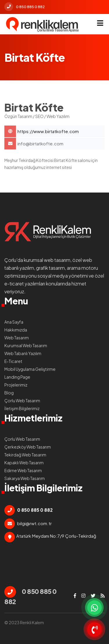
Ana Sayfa (14, 322)
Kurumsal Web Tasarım (26, 345)
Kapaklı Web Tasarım (24, 463)
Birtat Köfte (61, 131)
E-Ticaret (13, 361)
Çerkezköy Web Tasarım (28, 447)
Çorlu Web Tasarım (22, 400)
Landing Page (17, 377)
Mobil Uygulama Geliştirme (30, 369)
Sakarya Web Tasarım (25, 478)
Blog (9, 393)
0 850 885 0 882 (25, 7)
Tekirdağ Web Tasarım (25, 455)
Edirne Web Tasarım (23, 470)
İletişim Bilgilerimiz (22, 408)
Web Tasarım (17, 338)
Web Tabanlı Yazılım (23, 353)
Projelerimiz (16, 385)
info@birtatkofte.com (40, 143)
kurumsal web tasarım (47, 260)
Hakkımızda (16, 330)
